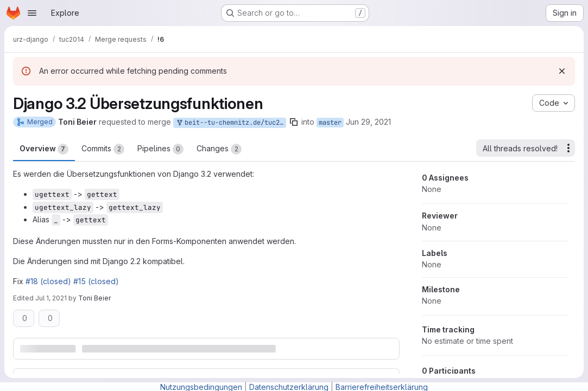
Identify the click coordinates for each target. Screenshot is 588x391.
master (330, 123)
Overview (44, 149)
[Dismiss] (562, 71)
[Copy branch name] (294, 122)
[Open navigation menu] (32, 13)
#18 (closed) (48, 281)
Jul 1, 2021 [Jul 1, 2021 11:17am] (51, 298)
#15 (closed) (96, 281)
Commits (103, 149)
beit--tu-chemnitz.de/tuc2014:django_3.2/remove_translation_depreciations (231, 123)
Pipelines (160, 149)
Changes (219, 149)
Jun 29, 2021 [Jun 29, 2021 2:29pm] (368, 122)
